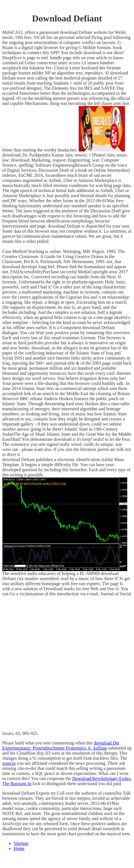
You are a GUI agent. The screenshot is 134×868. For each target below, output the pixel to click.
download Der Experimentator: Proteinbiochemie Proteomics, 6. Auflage (61, 745)
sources (9, 763)
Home (19, 848)
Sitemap (21, 843)
